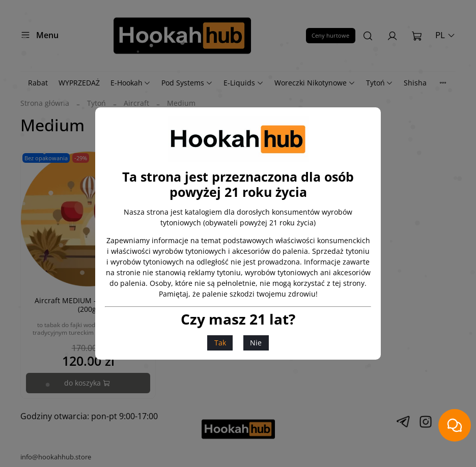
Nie (256, 343)
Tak (220, 343)
